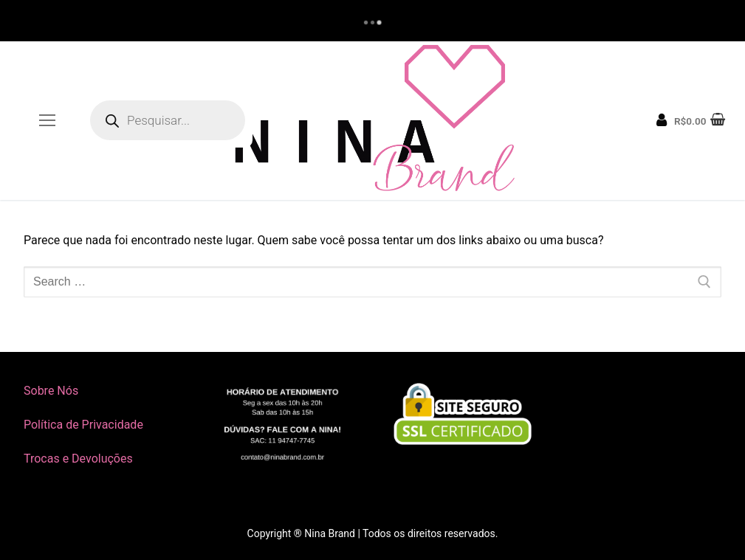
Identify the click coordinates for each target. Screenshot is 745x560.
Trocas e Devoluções (78, 459)
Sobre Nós (51, 391)
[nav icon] (47, 121)
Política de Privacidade (83, 425)
